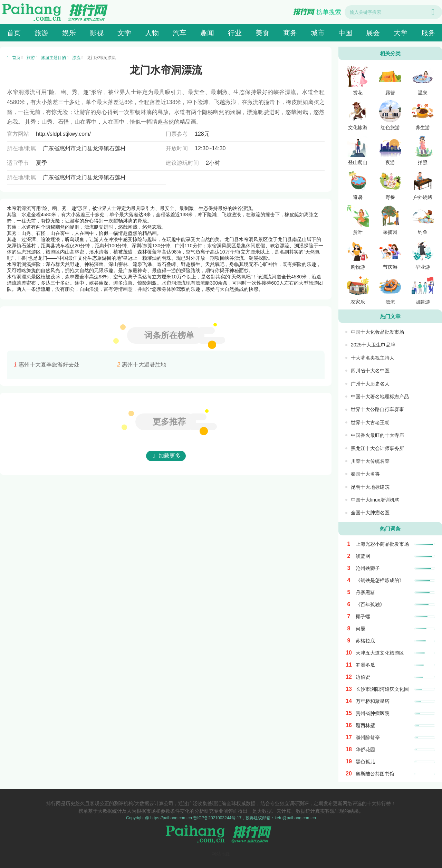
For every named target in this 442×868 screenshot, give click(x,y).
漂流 (76, 58)
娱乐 (69, 33)
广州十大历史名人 (370, 384)
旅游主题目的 (54, 58)
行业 (235, 33)
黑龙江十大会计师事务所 (377, 448)
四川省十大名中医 (370, 371)
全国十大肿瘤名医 (370, 513)
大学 (401, 33)
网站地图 (221, 854)
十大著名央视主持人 (373, 358)
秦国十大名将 (365, 474)
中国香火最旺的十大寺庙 (377, 435)
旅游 (41, 33)
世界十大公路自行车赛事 (377, 409)
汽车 (180, 33)
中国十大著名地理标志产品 (380, 397)
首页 (14, 33)
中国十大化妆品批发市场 (377, 332)
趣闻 (207, 33)
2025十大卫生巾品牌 (373, 345)
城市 (318, 33)
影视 (97, 33)
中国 (345, 33)
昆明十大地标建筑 (370, 487)
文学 (124, 33)
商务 (290, 33)
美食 (262, 33)
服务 (428, 33)
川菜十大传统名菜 (370, 461)
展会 (373, 33)
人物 (152, 33)
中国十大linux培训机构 (375, 500)
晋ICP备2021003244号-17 (217, 818)
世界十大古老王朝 (370, 422)
